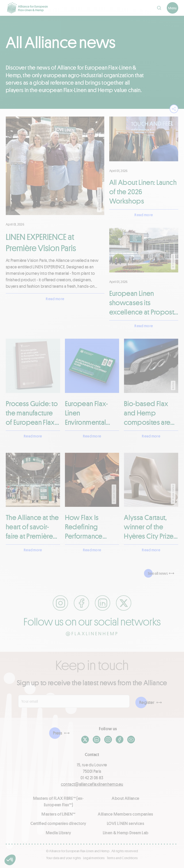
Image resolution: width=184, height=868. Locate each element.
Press (57, 733)
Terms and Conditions (122, 858)
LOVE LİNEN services (126, 823)
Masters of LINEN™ (58, 814)
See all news (158, 573)
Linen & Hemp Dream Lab (126, 833)
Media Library (59, 833)
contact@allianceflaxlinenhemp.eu (92, 784)
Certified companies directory (58, 823)
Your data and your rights (64, 858)
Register (147, 702)
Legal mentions (94, 858)
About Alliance (125, 798)
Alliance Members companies (125, 814)
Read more (55, 299)
